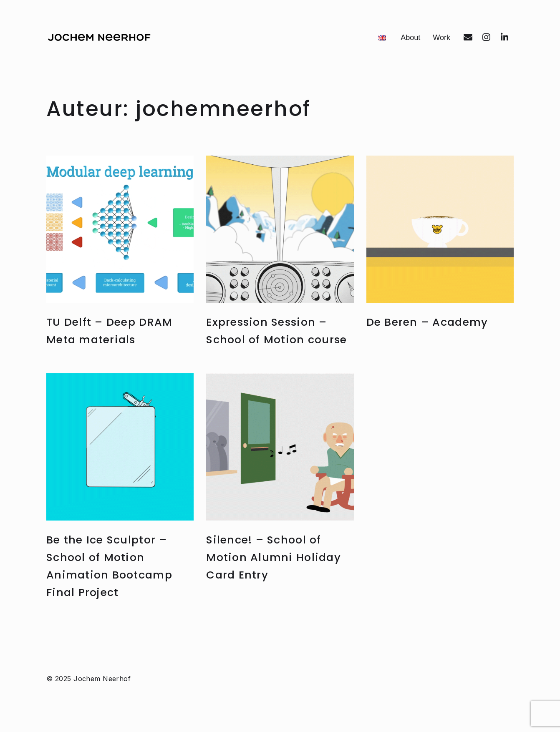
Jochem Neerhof (102, 692)
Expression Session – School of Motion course (273, 339)
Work (441, 38)
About (410, 38)
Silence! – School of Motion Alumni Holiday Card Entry (278, 575)
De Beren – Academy (433, 322)
